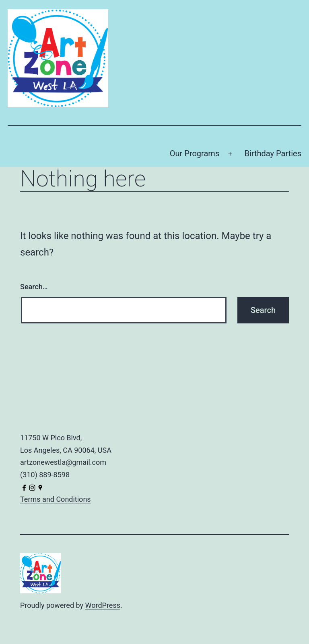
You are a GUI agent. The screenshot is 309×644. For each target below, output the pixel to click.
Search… (34, 287)
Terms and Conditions (56, 499)
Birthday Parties (273, 153)
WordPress (103, 605)
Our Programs (195, 153)
